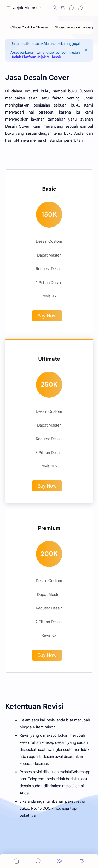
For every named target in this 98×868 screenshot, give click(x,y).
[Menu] (60, 861)
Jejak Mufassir (27, 8)
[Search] (38, 861)
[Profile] (55, 8)
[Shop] (63, 8)
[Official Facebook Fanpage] (74, 27)
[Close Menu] (86, 50)
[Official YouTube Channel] (29, 27)
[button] (46, 8)
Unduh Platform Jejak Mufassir (36, 57)
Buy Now (47, 316)
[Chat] (71, 8)
